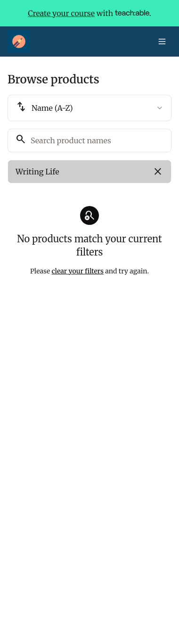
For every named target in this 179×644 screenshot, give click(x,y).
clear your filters (78, 271)
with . (89, 13)
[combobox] (89, 108)
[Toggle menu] (162, 41)
